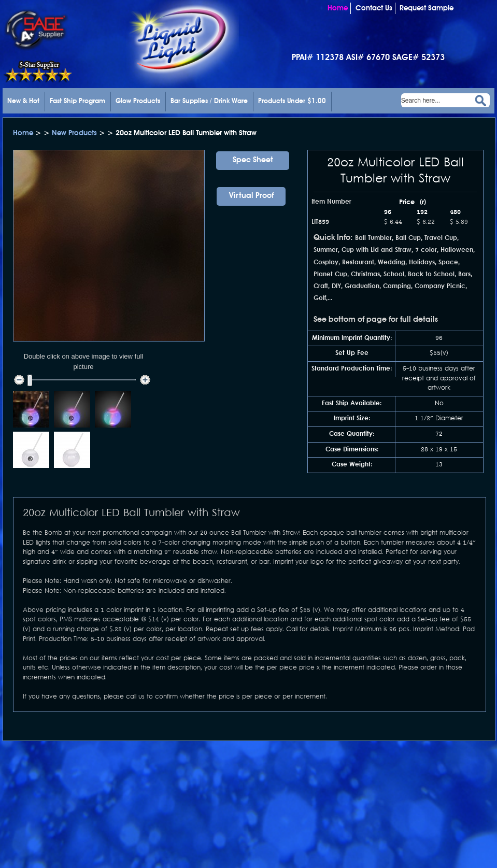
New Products (75, 133)
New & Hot (23, 101)
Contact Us (374, 8)
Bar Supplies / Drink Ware (209, 101)
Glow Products (138, 101)
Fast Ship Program (77, 101)
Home (338, 8)
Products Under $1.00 (292, 101)
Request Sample (427, 8)
